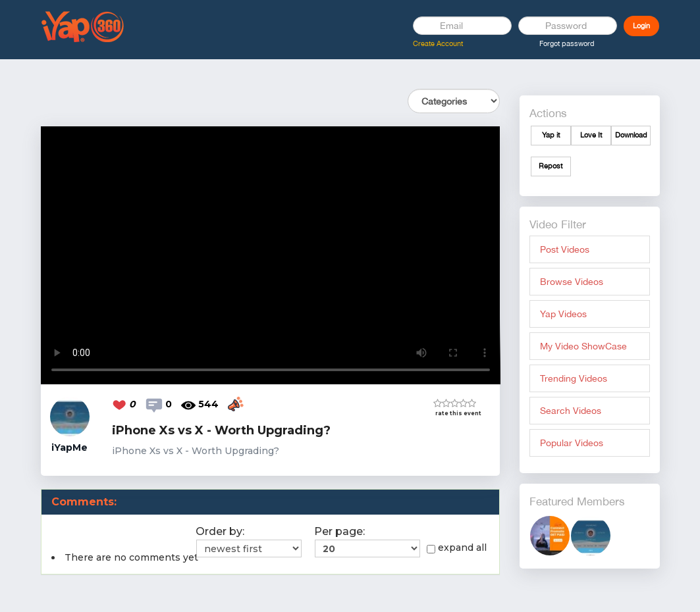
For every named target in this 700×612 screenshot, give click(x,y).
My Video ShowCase (583, 346)
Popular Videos (572, 443)
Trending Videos (574, 378)
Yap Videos (563, 314)
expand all (457, 548)
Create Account (438, 43)
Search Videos (571, 411)
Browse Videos (572, 282)
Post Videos (565, 249)
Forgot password (567, 43)
